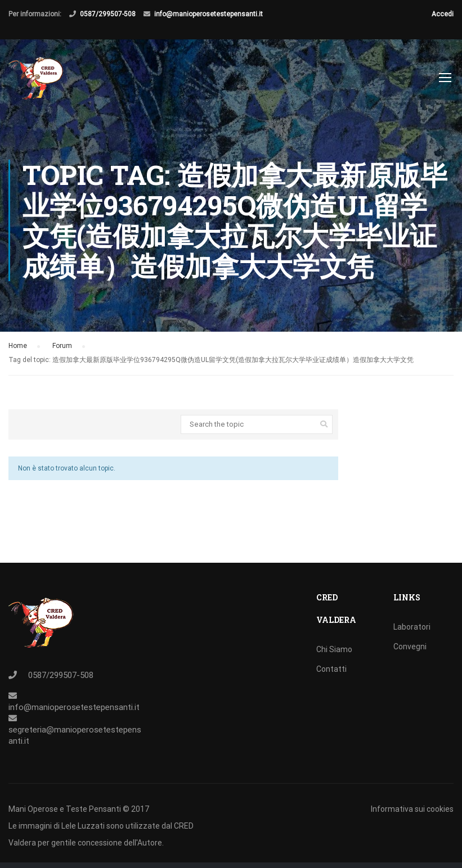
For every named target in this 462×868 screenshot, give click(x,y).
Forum (62, 352)
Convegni (410, 647)
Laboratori (412, 627)
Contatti (331, 669)
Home (18, 352)
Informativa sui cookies (412, 809)
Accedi (443, 14)
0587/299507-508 (108, 14)
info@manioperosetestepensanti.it (208, 14)
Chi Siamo (334, 649)
